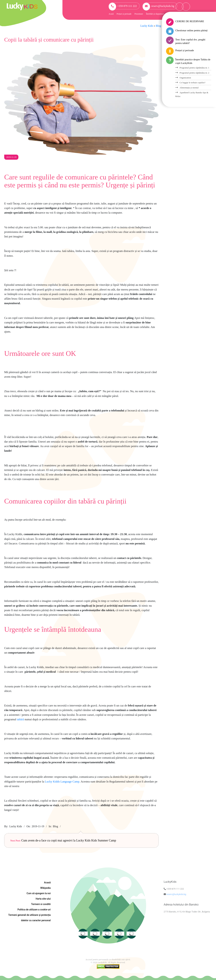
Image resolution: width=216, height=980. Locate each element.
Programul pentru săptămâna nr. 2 (194, 73)
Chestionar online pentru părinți (191, 30)
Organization (185, 78)
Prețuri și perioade (124, 14)
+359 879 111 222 (123, 6)
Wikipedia (45, 888)
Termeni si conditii (41, 904)
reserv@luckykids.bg (158, 6)
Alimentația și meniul (189, 88)
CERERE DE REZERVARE (190, 21)
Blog (55, 826)
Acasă (111, 14)
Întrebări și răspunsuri (155, 14)
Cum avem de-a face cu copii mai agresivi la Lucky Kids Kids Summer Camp (69, 840)
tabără (20, 719)
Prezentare (139, 14)
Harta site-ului (43, 899)
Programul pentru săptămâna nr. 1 (194, 68)
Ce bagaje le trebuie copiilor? (192, 83)
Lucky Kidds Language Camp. (63, 782)
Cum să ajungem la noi (39, 893)
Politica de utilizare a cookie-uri (34, 910)
